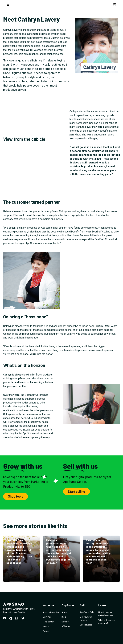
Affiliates (66, 626)
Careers (65, 622)
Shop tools (16, 496)
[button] (8, 5)
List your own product (86, 619)
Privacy (46, 631)
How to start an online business (106, 614)
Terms (46, 626)
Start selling (76, 491)
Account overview (51, 612)
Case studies (86, 625)
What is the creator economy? (107, 622)
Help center (48, 622)
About (64, 612)
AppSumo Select (88, 612)
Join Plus (47, 617)
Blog (64, 617)
